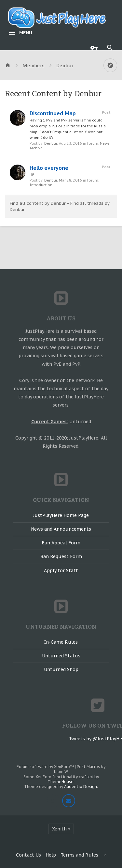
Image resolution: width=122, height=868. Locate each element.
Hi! (32, 175)
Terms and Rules (79, 855)
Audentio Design (81, 787)
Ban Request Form (61, 556)
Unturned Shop (61, 669)
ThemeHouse (61, 782)
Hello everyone (49, 168)
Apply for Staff (61, 571)
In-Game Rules (61, 642)
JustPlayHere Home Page (61, 515)
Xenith (59, 829)
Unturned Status (61, 656)
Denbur (51, 143)
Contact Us (28, 855)
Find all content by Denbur (38, 203)
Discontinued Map (53, 113)
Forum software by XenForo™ (46, 767)
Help (51, 855)
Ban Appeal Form (61, 543)
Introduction (41, 185)
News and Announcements (61, 529)
